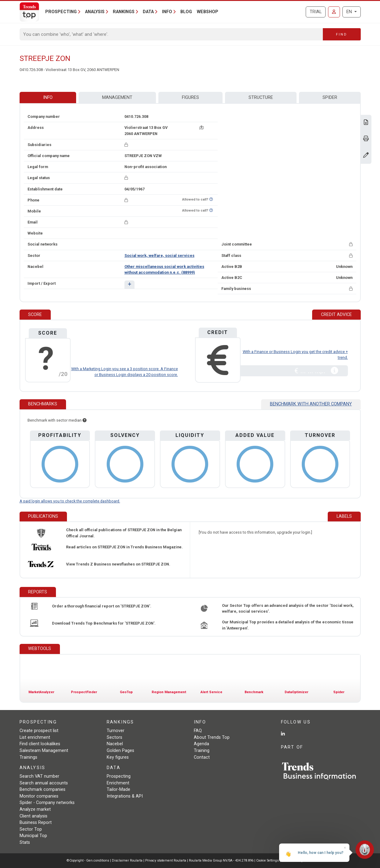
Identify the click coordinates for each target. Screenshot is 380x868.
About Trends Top (212, 737)
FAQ (198, 731)
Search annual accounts (44, 783)
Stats (25, 842)
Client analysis (33, 816)
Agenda (201, 744)
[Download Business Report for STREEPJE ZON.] (366, 123)
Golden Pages (120, 751)
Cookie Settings (268, 860)
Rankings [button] (124, 12)
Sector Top (31, 829)
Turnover (116, 731)
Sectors (114, 737)
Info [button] (167, 12)
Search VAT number (39, 776)
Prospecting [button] (61, 12)
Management (117, 98)
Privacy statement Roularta (166, 860)
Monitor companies (39, 796)
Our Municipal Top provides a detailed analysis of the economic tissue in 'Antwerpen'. (288, 625)
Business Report (36, 823)
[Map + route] (201, 128)
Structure (261, 98)
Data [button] (148, 12)
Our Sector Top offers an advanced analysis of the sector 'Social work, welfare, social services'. (288, 608)
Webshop (208, 12)
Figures (190, 98)
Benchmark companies (42, 789)
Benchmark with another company (311, 404)
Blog (186, 12)
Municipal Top (33, 836)
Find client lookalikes (40, 744)
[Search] (171, 34)
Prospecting (119, 776)
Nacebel (115, 744)
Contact (202, 757)
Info (48, 98)
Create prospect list (39, 731)
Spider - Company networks (47, 803)
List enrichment (35, 737)
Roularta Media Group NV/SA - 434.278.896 (222, 860)
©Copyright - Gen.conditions (88, 860)
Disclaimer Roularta (127, 860)
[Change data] (366, 156)
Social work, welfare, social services (159, 256)
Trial (316, 12)
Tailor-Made (118, 789)
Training (202, 751)
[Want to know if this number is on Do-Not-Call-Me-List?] (211, 199)
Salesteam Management (44, 751)
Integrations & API (125, 796)
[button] (129, 285)
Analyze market (35, 809)
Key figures (118, 757)
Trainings (28, 757)
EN (350, 12)
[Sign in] (334, 12)
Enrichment (118, 783)
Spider (330, 98)
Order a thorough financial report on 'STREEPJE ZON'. (102, 606)
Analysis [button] (95, 12)
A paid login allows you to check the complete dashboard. (70, 501)
